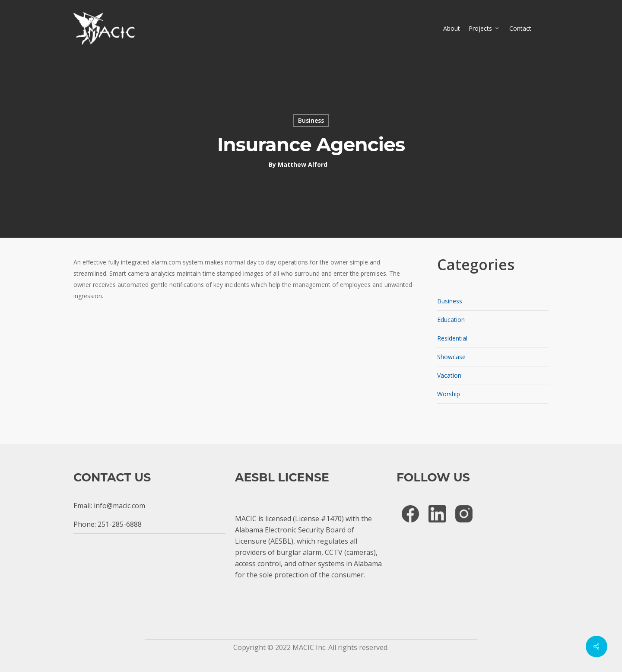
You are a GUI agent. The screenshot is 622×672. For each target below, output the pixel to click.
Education (451, 320)
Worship (449, 394)
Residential (452, 338)
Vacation (449, 375)
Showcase (451, 357)
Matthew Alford (303, 164)
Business (311, 120)
